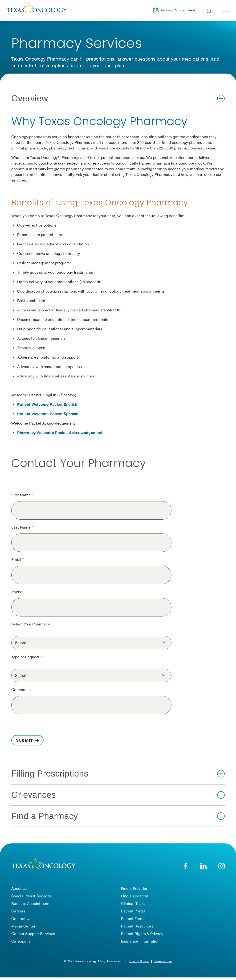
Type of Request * (27, 657)
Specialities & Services (31, 896)
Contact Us (21, 918)
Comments (21, 690)
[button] (118, 99)
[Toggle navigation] (226, 10)
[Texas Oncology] (37, 10)
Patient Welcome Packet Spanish (48, 414)
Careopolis (21, 941)
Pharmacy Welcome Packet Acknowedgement (60, 432)
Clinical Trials (133, 903)
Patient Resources (137, 926)
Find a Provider (134, 888)
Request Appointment (30, 903)
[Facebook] (185, 866)
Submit (25, 740)
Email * (18, 559)
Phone (17, 592)
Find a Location (135, 896)
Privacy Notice (139, 961)
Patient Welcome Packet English (47, 404)
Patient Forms (133, 918)
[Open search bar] (209, 11)
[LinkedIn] (203, 866)
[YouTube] (222, 866)
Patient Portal (133, 911)
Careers (18, 911)
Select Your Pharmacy (31, 624)
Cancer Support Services (33, 934)
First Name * (22, 495)
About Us (19, 888)
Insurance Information (140, 941)
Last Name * (22, 527)
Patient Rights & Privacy (142, 934)
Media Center (23, 926)
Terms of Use (163, 961)
